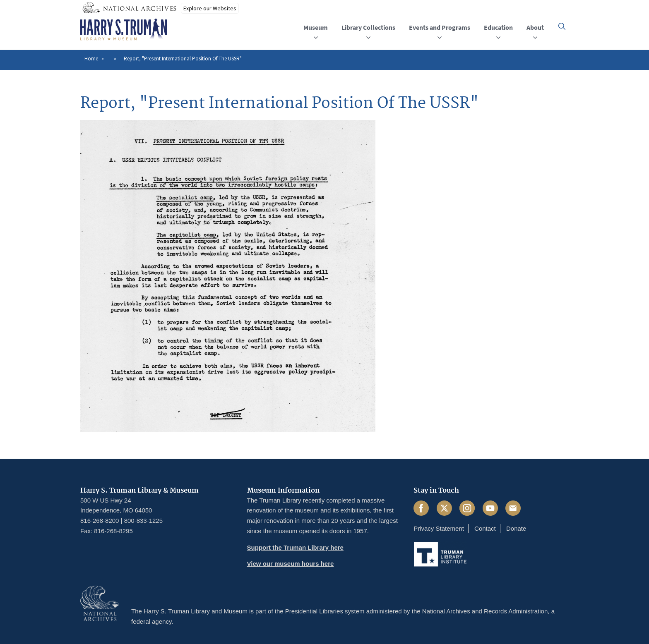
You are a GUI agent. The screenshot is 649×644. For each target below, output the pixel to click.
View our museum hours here (291, 564)
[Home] (124, 30)
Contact (485, 528)
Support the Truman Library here (295, 547)
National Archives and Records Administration (485, 611)
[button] (562, 26)
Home (91, 59)
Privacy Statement (439, 528)
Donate (516, 528)
